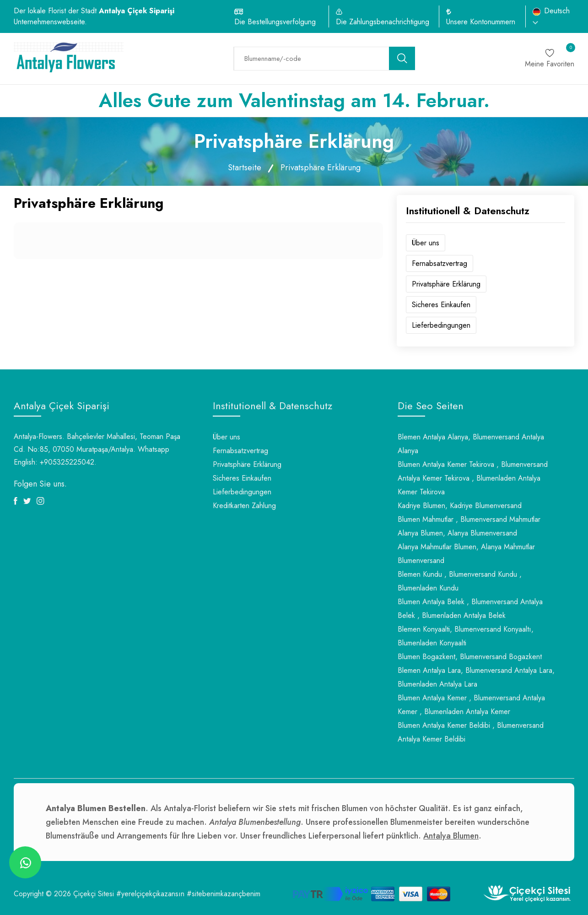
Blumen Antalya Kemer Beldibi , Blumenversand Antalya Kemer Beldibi (471, 732)
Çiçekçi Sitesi (94, 894)
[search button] (402, 58)
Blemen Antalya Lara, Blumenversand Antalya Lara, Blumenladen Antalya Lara (476, 677)
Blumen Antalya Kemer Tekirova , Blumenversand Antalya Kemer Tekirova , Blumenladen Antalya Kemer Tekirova (473, 478)
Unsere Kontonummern (481, 22)
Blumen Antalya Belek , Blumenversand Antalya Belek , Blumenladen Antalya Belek (470, 609)
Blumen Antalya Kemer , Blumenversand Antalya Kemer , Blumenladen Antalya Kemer (471, 705)
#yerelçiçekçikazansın (150, 894)
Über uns (426, 243)
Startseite (245, 168)
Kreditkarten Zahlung (244, 506)
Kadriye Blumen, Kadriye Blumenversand (460, 506)
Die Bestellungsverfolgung (275, 22)
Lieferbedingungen (441, 325)
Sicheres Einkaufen (441, 305)
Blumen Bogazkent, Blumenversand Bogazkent (470, 657)
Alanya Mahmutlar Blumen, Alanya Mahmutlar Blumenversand (466, 554)
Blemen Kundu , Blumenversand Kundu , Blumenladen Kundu (460, 581)
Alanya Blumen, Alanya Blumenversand (457, 533)
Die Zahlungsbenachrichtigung (383, 22)
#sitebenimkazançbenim (224, 894)
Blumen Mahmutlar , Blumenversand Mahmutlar (469, 519)
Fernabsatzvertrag (440, 263)
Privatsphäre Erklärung (446, 284)
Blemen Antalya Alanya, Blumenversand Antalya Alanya (471, 444)
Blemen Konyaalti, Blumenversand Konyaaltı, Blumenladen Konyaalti (466, 636)
